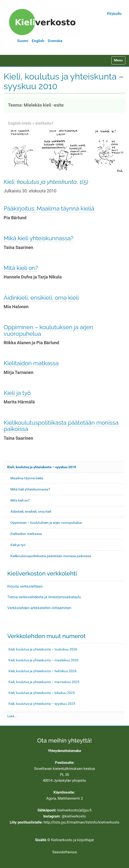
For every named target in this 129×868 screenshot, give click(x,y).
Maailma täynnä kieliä (27, 478)
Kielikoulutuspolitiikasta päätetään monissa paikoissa (61, 426)
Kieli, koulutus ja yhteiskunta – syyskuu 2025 (42, 704)
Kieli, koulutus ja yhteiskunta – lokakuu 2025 (42, 693)
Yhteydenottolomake (64, 751)
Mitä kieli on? (21, 268)
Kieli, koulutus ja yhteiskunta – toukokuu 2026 (43, 649)
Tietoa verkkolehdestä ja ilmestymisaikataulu (44, 597)
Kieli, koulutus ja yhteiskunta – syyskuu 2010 (42, 467)
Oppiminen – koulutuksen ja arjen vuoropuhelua (48, 330)
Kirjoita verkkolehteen (25, 586)
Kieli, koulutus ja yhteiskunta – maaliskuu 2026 (43, 660)
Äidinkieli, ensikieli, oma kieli (41, 298)
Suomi (23, 41)
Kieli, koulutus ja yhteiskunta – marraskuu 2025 (44, 682)
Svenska (55, 41)
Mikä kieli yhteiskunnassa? (38, 238)
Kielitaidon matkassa (31, 363)
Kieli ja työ (17, 393)
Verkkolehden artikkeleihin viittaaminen (39, 608)
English (38, 41)
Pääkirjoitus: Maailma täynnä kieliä (49, 208)
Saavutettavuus (65, 852)
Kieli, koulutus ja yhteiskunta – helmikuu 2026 (42, 671)
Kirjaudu (114, 13)
